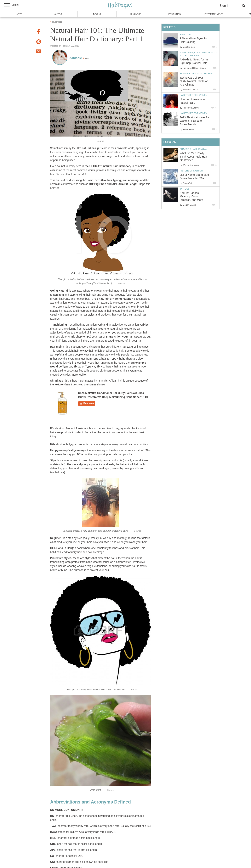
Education (175, 14)
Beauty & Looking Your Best (197, 74)
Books (97, 14)
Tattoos (185, 189)
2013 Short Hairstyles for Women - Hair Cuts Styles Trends (195, 121)
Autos (58, 14)
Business (136, 14)
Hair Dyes (186, 34)
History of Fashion (191, 171)
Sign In (225, 6)
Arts (19, 14)
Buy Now (87, 404)
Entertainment (214, 14)
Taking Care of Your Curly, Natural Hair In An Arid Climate (194, 81)
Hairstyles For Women (194, 95)
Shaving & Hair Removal (194, 149)
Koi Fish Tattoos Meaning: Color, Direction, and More (191, 196)
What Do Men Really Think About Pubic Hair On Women (193, 157)
